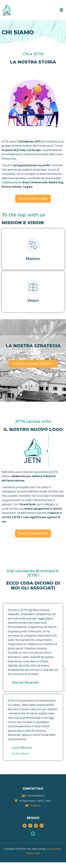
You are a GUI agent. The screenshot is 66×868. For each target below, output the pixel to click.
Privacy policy (33, 853)
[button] (61, 10)
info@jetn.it (35, 806)
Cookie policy (54, 849)
